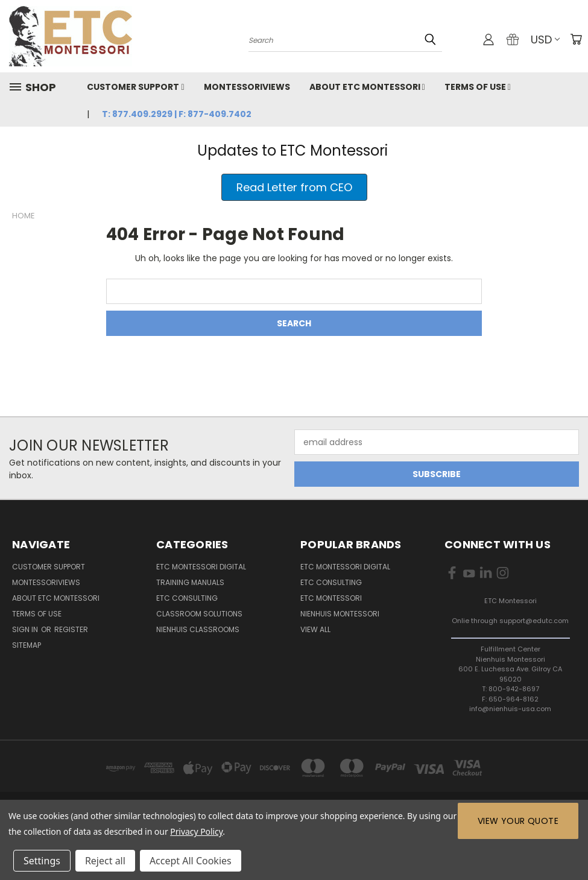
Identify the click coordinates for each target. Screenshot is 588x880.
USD (545, 40)
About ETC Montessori (367, 87)
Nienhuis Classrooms (198, 629)
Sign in (26, 629)
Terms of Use (478, 87)
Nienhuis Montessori (340, 614)
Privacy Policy (196, 831)
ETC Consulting (187, 598)
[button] (294, 187)
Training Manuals (190, 582)
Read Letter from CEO (294, 187)
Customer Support (135, 87)
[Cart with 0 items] (576, 39)
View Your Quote (518, 821)
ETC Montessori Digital (201, 567)
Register (71, 629)
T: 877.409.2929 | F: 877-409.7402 (177, 114)
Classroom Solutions (199, 614)
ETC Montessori (331, 598)
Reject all (105, 861)
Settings (42, 861)
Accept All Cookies (191, 861)
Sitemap (27, 645)
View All (315, 629)
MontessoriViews (247, 87)
